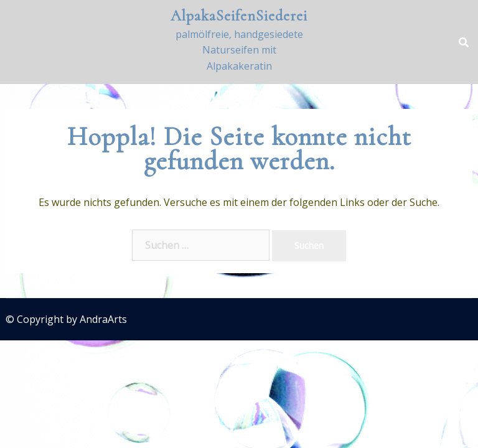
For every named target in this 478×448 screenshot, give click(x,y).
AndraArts (103, 319)
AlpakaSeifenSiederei (239, 16)
